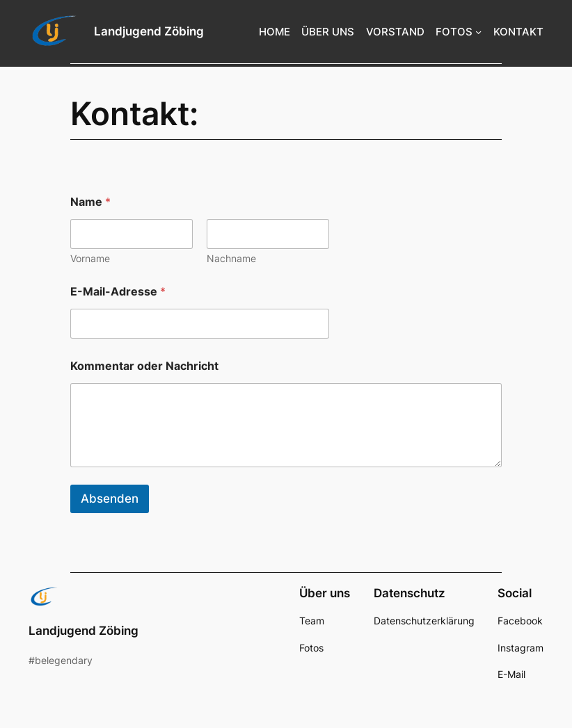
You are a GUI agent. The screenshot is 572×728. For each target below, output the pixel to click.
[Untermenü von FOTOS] (478, 32)
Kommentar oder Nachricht (144, 366)
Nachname (231, 258)
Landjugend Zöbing (149, 31)
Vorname (90, 258)
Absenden (110, 499)
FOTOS (454, 32)
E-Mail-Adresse (118, 292)
